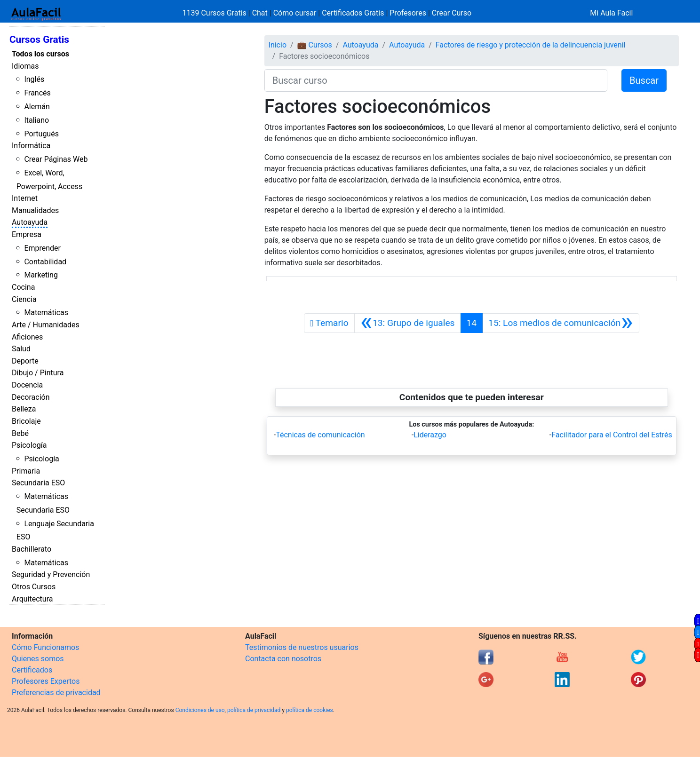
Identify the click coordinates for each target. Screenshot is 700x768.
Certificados (32, 670)
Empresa (27, 234)
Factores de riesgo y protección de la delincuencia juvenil (531, 45)
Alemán (37, 107)
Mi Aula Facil (611, 13)
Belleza (24, 409)
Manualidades (35, 210)
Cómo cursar (295, 13)
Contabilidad (45, 262)
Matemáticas (46, 313)
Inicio (278, 45)
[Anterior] (408, 323)
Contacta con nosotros (283, 659)
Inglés (34, 79)
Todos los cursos (40, 54)
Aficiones (27, 337)
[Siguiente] (561, 323)
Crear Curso (452, 13)
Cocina (23, 287)
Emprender (42, 248)
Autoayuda (30, 222)
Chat (260, 13)
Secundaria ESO (38, 483)
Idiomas (25, 66)
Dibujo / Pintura (38, 373)
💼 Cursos (315, 45)
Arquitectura (32, 599)
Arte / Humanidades (46, 325)
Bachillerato (32, 549)
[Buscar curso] (436, 80)
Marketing (41, 275)
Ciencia (24, 299)
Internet (25, 198)
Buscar (644, 80)
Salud (21, 349)
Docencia (27, 385)
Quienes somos (38, 659)
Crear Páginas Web (56, 159)
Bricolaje (26, 421)
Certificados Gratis (353, 13)
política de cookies (310, 710)
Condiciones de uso (200, 710)
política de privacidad (254, 710)
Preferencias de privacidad (56, 693)
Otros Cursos (34, 587)
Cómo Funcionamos (45, 647)
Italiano (36, 120)
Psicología (29, 445)
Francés (37, 93)
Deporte (25, 361)
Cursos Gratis (39, 40)
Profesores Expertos (46, 681)
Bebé (20, 433)
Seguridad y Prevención (51, 574)
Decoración (31, 397)
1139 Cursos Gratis (215, 13)
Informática (31, 146)
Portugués (41, 134)
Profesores (408, 13)
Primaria (26, 471)
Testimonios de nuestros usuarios (302, 647)
